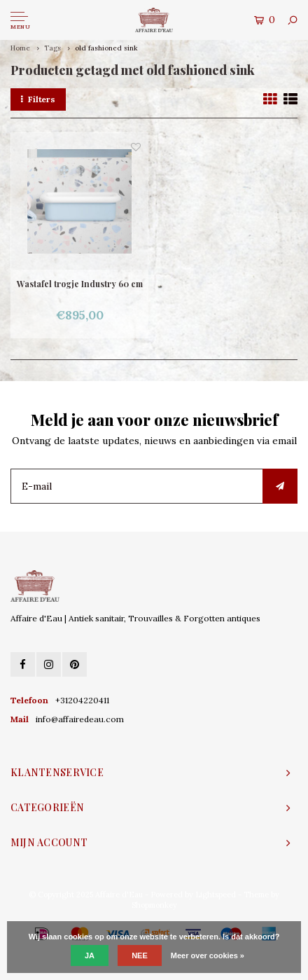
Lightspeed (216, 895)
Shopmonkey (154, 905)
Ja (90, 955)
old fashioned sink (106, 48)
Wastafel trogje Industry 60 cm (80, 284)
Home (20, 48)
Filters (38, 99)
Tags (52, 48)
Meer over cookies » (208, 955)
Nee (140, 955)
